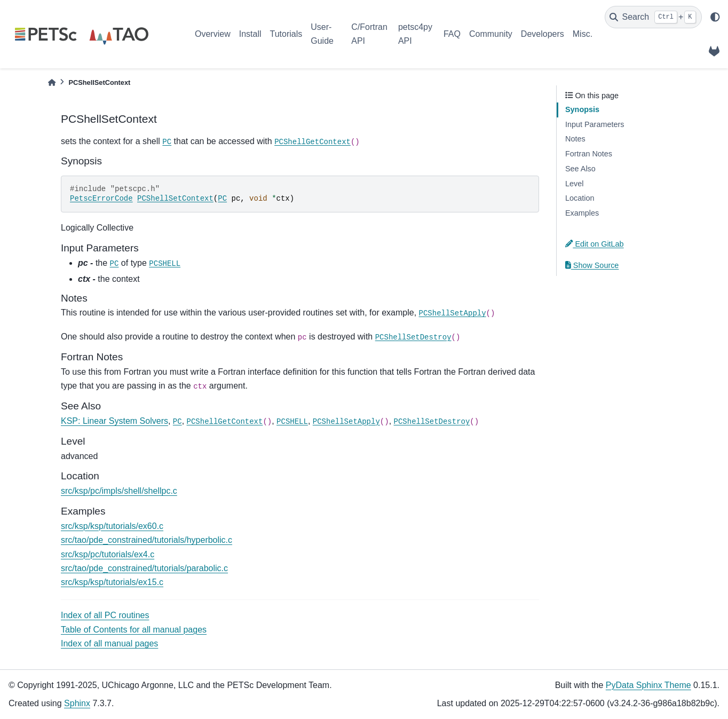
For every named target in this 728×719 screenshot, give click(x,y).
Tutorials (286, 34)
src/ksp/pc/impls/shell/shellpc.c (119, 491)
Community (491, 34)
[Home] (52, 82)
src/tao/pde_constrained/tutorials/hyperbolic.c (147, 540)
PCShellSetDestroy (413, 337)
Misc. (583, 34)
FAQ (452, 34)
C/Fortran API (369, 34)
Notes (575, 139)
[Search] (653, 17)
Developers (543, 34)
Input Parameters (595, 124)
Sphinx (77, 703)
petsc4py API (415, 34)
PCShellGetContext (312, 142)
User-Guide (322, 34)
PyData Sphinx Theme (648, 685)
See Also (580, 169)
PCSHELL (165, 264)
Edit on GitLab (595, 244)
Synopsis (582, 109)
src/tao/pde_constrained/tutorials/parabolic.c (144, 568)
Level (574, 184)
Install (250, 34)
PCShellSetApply (453, 313)
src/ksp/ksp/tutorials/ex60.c (112, 526)
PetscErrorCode (101, 199)
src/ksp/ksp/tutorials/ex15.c (112, 582)
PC (167, 142)
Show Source (592, 265)
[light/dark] (715, 17)
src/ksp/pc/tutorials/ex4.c (108, 554)
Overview (213, 34)
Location (580, 198)
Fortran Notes (589, 154)
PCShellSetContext (175, 199)
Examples (582, 213)
